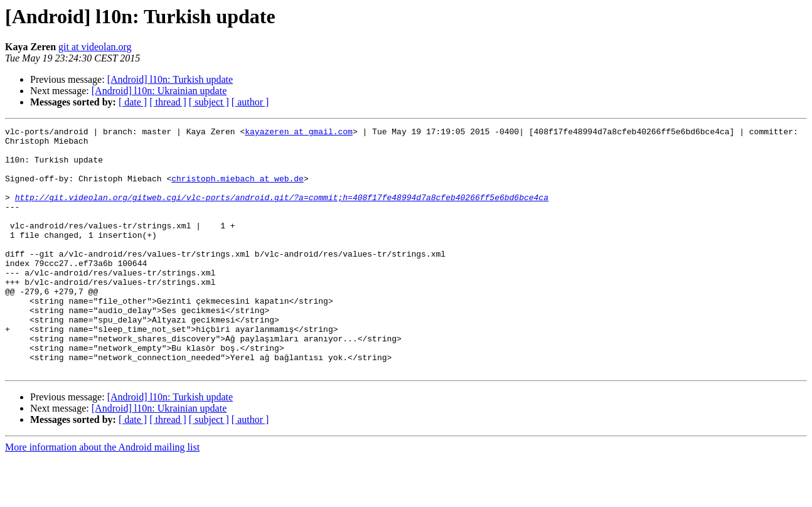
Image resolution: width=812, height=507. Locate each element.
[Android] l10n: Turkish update (170, 79)
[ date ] (133, 102)
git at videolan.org (95, 47)
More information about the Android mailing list (102, 496)
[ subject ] (209, 102)
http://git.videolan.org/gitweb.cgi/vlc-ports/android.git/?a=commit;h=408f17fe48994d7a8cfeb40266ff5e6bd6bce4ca (282, 212)
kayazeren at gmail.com (299, 133)
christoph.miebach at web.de (238, 189)
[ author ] (250, 102)
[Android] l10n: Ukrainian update (159, 91)
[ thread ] (168, 102)
